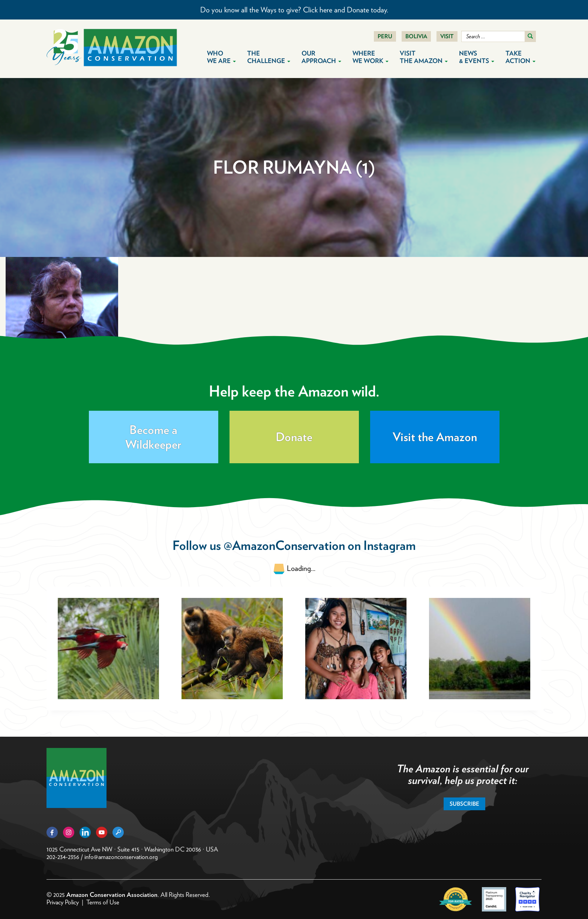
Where (370, 57)
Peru (385, 36)
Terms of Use (103, 902)
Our (321, 57)
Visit (447, 36)
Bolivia (416, 36)
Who (221, 57)
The (269, 57)
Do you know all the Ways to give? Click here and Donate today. (294, 10)
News (477, 57)
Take (520, 57)
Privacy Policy (63, 902)
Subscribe (464, 804)
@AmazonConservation (284, 545)
